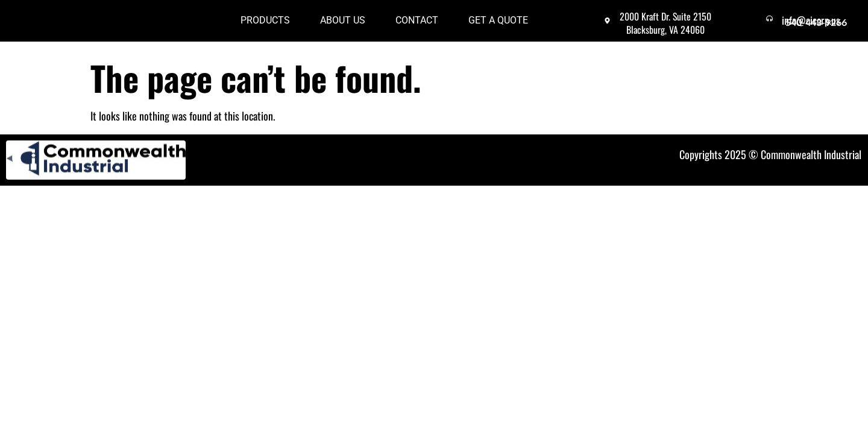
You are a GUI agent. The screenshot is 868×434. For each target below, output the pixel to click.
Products (265, 26)
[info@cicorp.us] (775, 24)
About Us (343, 26)
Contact (417, 26)
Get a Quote (498, 26)
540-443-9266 (816, 32)
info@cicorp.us (822, 20)
